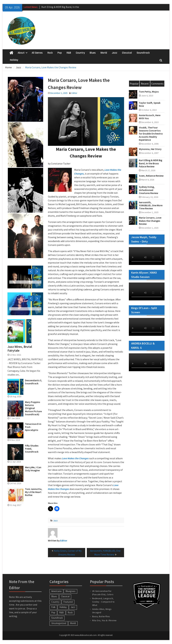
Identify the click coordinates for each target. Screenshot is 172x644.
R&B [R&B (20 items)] (61, 612)
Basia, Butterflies (101, 616)
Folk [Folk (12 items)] (53, 607)
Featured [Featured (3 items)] (68, 602)
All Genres (37, 53)
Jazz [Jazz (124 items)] (73, 607)
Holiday (14, 60)
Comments (157, 84)
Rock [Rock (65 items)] (70, 612)
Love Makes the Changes (75, 458)
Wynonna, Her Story (150, 149)
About (21, 53)
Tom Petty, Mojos (149, 92)
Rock (50, 53)
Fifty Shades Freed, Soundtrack (32, 449)
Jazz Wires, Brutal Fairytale (20, 349)
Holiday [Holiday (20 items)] (63, 607)
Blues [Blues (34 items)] (54, 596)
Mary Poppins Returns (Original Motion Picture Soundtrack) (33, 408)
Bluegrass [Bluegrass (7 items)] (70, 591)
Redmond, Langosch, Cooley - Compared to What (103, 602)
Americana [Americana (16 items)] (56, 591)
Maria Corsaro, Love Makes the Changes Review (150, 221)
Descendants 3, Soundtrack (34, 382)
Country (80, 53)
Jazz (115, 53)
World (104, 53)
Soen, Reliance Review (151, 176)
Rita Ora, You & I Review (104, 620)
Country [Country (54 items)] (55, 602)
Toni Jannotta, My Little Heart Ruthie (34, 492)
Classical (127, 53)
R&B (69, 53)
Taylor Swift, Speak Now (150, 104)
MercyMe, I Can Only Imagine (33, 469)
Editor (74, 93)
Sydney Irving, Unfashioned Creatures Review (149, 190)
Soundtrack (143, 53)
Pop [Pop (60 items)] (53, 612)
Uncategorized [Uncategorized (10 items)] (59, 623)
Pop (60, 53)
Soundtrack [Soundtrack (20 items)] (57, 618)
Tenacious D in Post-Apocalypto (33, 427)
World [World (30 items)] (73, 623)
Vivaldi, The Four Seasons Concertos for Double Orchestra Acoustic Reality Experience (151, 134)
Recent (145, 84)
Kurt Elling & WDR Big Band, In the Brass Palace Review (150, 163)
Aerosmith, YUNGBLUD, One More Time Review (151, 205)
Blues (93, 53)
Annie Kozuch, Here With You (150, 117)
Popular (134, 84)
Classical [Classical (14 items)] (65, 596)
